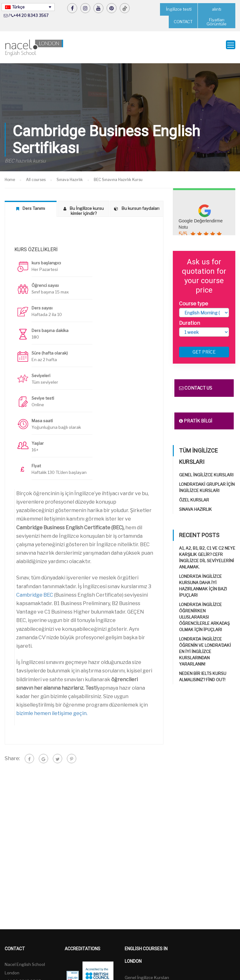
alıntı (217, 9)
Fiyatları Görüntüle (217, 22)
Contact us (196, 384)
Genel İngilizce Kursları (206, 471)
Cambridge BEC (35, 591)
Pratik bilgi (196, 417)
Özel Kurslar (194, 496)
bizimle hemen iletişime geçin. (52, 709)
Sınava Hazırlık (195, 506)
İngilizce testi (179, 9)
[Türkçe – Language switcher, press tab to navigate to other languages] (28, 7)
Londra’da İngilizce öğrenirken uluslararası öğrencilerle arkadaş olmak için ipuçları (204, 613)
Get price (204, 348)
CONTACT (183, 22)
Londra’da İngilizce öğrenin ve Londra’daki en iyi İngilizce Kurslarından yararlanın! (205, 648)
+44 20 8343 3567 (31, 16)
